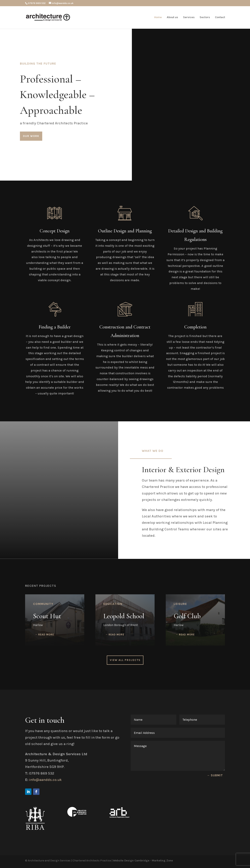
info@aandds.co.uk (45, 780)
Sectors (205, 17)
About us (172, 17)
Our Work (31, 136)
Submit (217, 775)
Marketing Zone (162, 861)
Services (189, 17)
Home (158, 17)
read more (46, 635)
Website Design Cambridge (131, 861)
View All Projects (125, 660)
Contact (220, 17)
